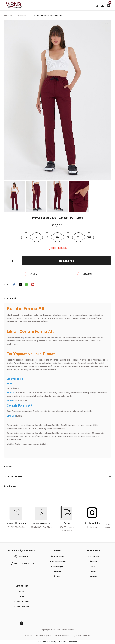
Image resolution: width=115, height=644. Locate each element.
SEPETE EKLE (66, 261)
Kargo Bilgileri (58, 566)
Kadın (22, 592)
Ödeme (58, 571)
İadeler (57, 576)
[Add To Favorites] (106, 25)
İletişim (94, 561)
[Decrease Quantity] (7, 261)
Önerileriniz (10, 486)
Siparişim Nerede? (57, 561)
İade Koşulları (58, 556)
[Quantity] (12, 261)
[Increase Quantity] (18, 261)
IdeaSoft (42, 642)
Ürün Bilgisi (10, 298)
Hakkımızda (93, 556)
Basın (94, 566)
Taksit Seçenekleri (14, 476)
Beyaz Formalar (22, 607)
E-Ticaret (51, 642)
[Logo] (14, 5)
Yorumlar (9, 466)
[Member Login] (102, 5)
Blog (93, 571)
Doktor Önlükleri (22, 602)
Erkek (22, 597)
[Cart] (109, 5)
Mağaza (93, 576)
